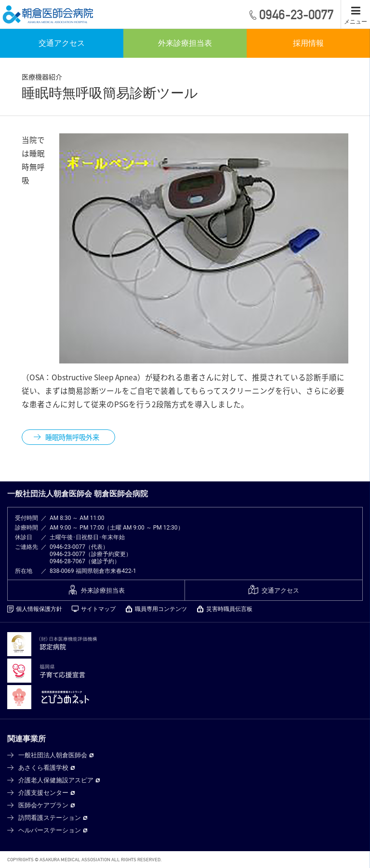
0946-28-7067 (67, 561)
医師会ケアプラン (43, 805)
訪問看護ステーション (50, 818)
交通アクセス (62, 43)
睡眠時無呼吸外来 (72, 437)
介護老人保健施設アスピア (56, 780)
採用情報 (308, 43)
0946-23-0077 (67, 547)
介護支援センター (43, 793)
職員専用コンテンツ (161, 609)
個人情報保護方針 (39, 609)
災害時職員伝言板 (229, 609)
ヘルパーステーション (50, 830)
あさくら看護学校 (43, 768)
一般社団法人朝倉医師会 (53, 755)
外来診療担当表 (185, 43)
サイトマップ (98, 609)
